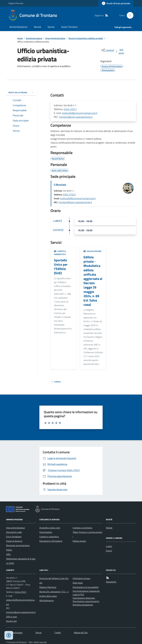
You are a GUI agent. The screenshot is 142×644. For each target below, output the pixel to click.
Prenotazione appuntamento (86, 601)
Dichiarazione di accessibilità (86, 587)
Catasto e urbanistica (60, 253)
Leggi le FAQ (78, 594)
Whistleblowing (47, 600)
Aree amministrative (15, 528)
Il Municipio (60, 185)
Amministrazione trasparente (86, 591)
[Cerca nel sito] (129, 15)
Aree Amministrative (55, 38)
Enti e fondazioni (14, 537)
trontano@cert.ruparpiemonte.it (76, 117)
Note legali (78, 583)
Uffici (8, 554)
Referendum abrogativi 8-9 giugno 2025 (21, 561)
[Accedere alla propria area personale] (116, 3)
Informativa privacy (82, 578)
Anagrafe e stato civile (50, 528)
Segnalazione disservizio (84, 598)
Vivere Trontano (69, 27)
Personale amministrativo (18, 545)
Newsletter (111, 582)
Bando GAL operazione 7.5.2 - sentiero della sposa (54, 594)
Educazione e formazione (51, 541)
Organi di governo (14, 541)
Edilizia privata (92, 251)
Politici (9, 550)
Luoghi (109, 546)
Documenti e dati (14, 532)
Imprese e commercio (82, 528)
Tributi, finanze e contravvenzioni (88, 534)
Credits (58, 633)
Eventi (109, 551)
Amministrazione (18, 27)
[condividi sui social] (107, 50)
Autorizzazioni (46, 532)
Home (20, 38)
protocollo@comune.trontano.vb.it (80, 113)
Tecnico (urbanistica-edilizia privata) (86, 38)
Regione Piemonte (16, 3)
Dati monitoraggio (14, 633)
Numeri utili (11, 621)
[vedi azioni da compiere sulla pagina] (120, 51)
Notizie (109, 528)
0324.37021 (70, 109)
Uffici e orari (12, 617)
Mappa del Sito (81, 633)
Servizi (51, 27)
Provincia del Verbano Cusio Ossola (54, 581)
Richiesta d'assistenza (83, 605)
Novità (37, 27)
